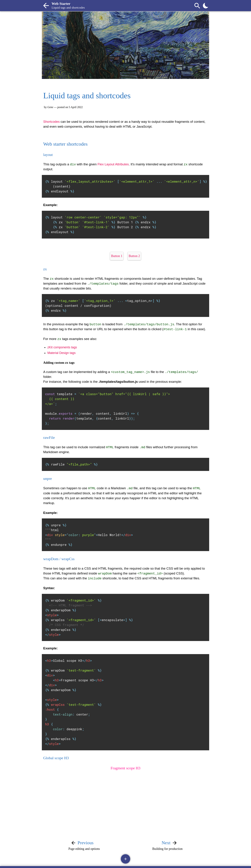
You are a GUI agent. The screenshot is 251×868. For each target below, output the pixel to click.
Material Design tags (62, 353)
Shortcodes (51, 122)
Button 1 (117, 256)
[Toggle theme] (206, 6)
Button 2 (134, 256)
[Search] (197, 6)
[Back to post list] (46, 6)
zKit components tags (62, 347)
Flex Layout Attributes (113, 164)
